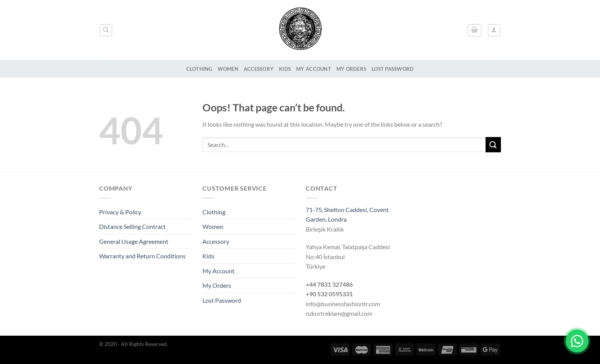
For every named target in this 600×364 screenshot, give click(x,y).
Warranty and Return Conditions (142, 256)
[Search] (106, 30)
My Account (314, 69)
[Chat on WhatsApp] (577, 341)
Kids (285, 69)
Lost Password (393, 69)
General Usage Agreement (134, 241)
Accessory (259, 69)
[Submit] (493, 144)
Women (228, 69)
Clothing (199, 69)
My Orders (351, 69)
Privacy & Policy (120, 212)
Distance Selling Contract (132, 226)
